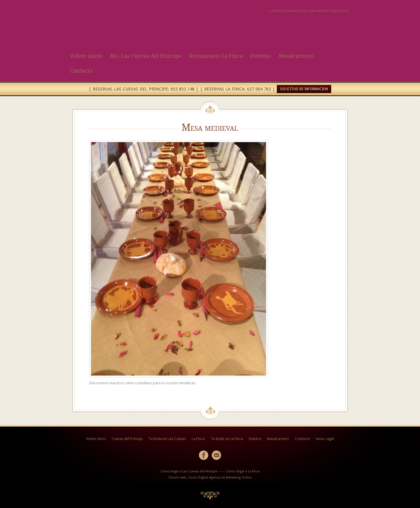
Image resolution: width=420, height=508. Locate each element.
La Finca (198, 439)
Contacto (81, 71)
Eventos (261, 56)
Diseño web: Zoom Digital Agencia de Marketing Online (210, 478)
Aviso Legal (325, 439)
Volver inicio (86, 56)
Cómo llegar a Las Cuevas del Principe (189, 471)
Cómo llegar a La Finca (243, 471)
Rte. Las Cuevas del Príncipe (146, 56)
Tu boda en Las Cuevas (167, 439)
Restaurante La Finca (216, 56)
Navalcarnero (296, 56)
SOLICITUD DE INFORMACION (304, 89)
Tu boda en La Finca (227, 439)
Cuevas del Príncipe (127, 439)
